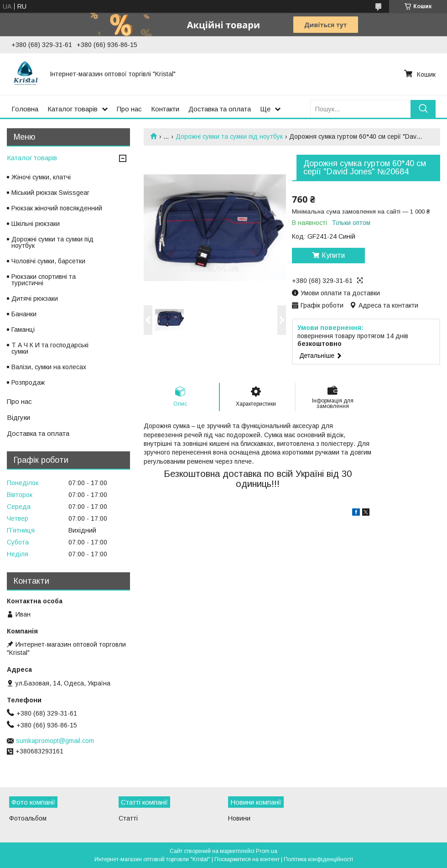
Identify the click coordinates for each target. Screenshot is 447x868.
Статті (128, 818)
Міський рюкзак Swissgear (50, 193)
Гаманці (23, 329)
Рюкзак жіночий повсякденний (57, 208)
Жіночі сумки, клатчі (41, 177)
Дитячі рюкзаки (35, 298)
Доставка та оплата (220, 109)
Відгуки (18, 417)
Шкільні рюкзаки (36, 224)
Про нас (129, 109)
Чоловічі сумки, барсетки (48, 261)
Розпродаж (28, 382)
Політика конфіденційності (318, 859)
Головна (25, 109)
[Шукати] (423, 109)
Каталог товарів (73, 109)
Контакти (165, 109)
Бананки (24, 314)
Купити (333, 255)
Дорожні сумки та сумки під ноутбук (229, 136)
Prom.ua (267, 851)
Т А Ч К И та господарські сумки (50, 348)
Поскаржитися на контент (247, 859)
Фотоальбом (28, 818)
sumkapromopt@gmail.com (55, 741)
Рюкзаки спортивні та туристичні (44, 280)
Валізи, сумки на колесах (49, 367)
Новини (239, 818)
